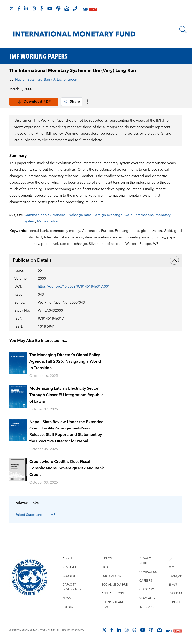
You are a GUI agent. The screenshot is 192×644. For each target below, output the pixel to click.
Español (175, 602)
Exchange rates (79, 215)
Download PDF (34, 102)
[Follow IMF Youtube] (50, 8)
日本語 (173, 585)
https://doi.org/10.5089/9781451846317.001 (74, 287)
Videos (107, 558)
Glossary (147, 589)
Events (68, 607)
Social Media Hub (115, 585)
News (67, 598)
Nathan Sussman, (29, 80)
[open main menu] (183, 10)
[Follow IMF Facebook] (19, 8)
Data (105, 567)
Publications (111, 576)
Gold (129, 215)
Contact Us (148, 572)
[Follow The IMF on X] (12, 8)
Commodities (35, 215)
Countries (70, 576)
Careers (146, 581)
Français (176, 576)
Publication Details (96, 260)
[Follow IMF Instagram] (34, 8)
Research (70, 567)
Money (43, 221)
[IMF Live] (89, 9)
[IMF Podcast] (58, 8)
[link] (66, 102)
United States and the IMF (35, 515)
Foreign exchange (108, 215)
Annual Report (113, 593)
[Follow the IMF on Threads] (42, 8)
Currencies (57, 215)
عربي (171, 558)
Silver (54, 221)
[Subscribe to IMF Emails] (67, 8)
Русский (175, 593)
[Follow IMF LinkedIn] (26, 8)
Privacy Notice (145, 561)
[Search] (183, 30)
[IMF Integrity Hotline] (75, 8)
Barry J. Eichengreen (61, 80)
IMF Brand (147, 607)
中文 (172, 567)
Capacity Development (73, 587)
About (67, 558)
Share (72, 102)
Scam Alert (148, 598)
